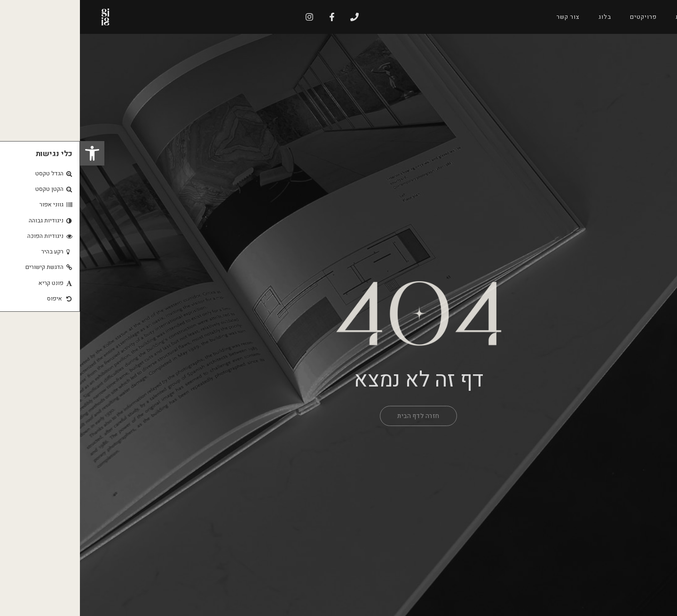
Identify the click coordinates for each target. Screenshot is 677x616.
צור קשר (488, 17)
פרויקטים (563, 17)
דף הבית (643, 17)
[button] (12, 153)
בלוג (525, 17)
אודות (604, 17)
